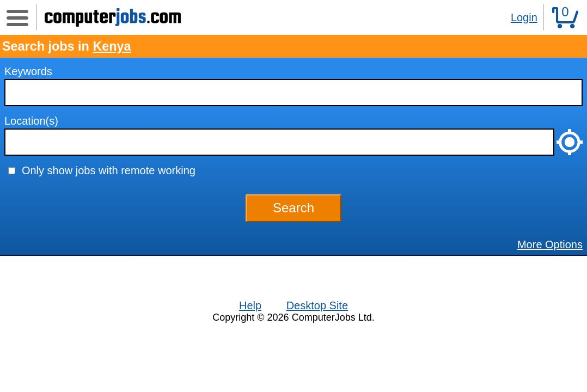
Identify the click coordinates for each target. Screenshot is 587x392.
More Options (550, 244)
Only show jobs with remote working (109, 170)
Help (250, 305)
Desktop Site (317, 305)
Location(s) (31, 121)
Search (293, 208)
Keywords (28, 71)
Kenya (112, 46)
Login (524, 17)
